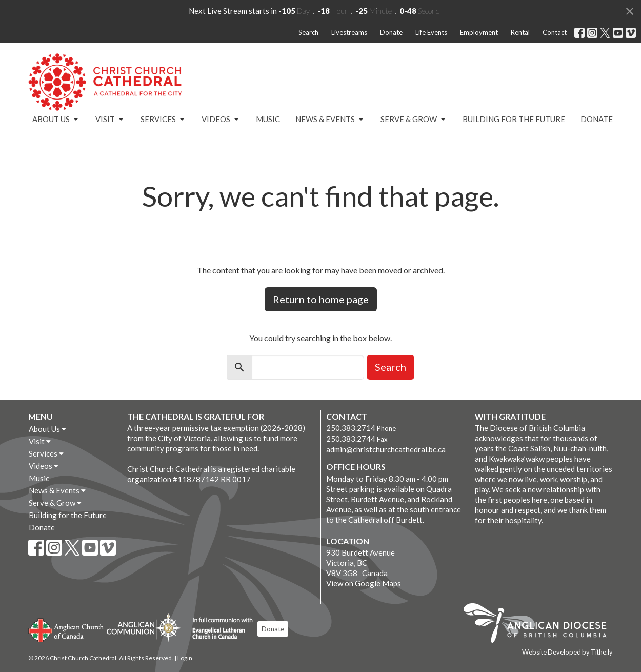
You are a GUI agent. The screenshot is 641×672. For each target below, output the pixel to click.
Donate (391, 32)
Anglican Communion (144, 627)
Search (308, 32)
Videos (221, 120)
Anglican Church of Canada (66, 629)
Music (268, 119)
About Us (56, 120)
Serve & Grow (414, 120)
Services (163, 120)
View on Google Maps (364, 583)
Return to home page (321, 299)
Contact (555, 32)
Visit (110, 120)
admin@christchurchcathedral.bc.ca (386, 449)
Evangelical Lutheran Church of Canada (219, 629)
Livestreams (349, 32)
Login (185, 658)
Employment (479, 32)
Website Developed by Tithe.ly (567, 652)
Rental (520, 32)
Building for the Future (514, 119)
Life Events (431, 32)
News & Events (330, 120)
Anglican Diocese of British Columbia (540, 625)
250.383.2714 (351, 428)
